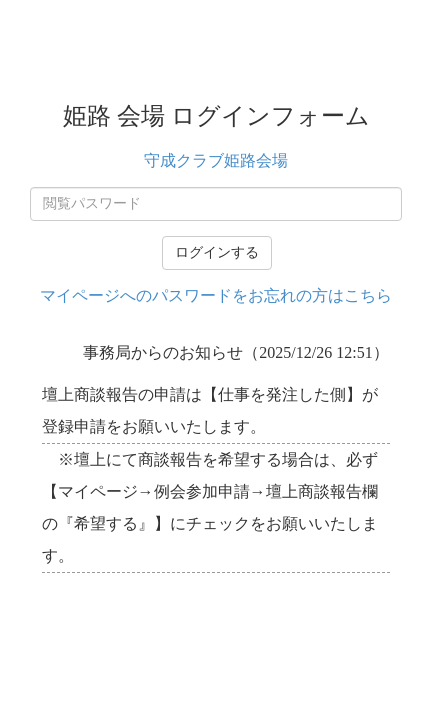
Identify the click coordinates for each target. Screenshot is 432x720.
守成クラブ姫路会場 (216, 160)
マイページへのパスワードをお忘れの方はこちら (216, 295)
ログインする (217, 252)
